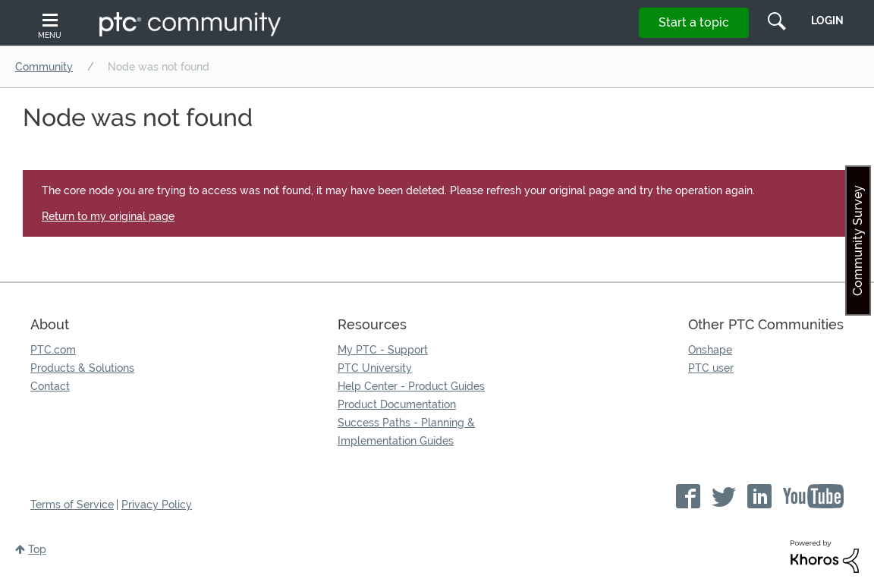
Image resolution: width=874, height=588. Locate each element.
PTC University (375, 368)
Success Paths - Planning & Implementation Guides (406, 432)
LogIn (827, 20)
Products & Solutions (82, 368)
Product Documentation (397, 404)
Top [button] (37, 549)
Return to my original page (108, 216)
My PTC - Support (383, 350)
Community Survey (858, 241)
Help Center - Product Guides (411, 386)
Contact (50, 386)
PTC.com (53, 350)
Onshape (710, 350)
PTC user (711, 368)
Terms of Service (72, 505)
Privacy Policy (157, 505)
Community (44, 67)
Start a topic (694, 22)
